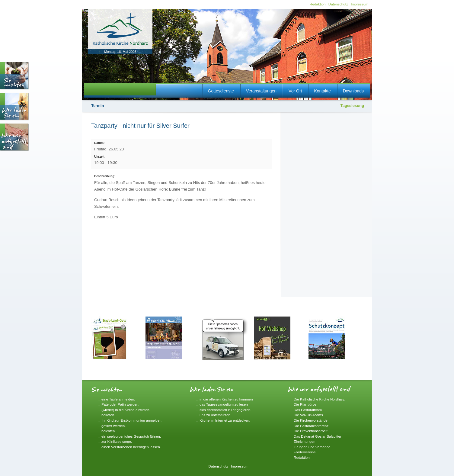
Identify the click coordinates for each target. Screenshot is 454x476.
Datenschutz (338, 4)
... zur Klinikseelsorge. (115, 441)
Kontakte (322, 91)
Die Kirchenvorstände (311, 420)
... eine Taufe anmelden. (116, 399)
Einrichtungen (304, 441)
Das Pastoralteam (308, 410)
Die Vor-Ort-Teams (308, 415)
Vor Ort (295, 91)
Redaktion (318, 4)
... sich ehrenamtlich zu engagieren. (224, 410)
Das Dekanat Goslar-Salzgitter (318, 436)
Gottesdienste (221, 91)
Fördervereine (305, 452)
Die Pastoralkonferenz (311, 426)
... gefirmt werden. (112, 426)
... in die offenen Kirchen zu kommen (224, 399)
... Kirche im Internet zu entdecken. (223, 420)
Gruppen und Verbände (312, 447)
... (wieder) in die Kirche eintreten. (124, 410)
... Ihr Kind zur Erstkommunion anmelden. (130, 420)
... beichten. (107, 431)
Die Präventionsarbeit (311, 431)
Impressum (360, 4)
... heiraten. (106, 415)
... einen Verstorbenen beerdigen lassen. (129, 447)
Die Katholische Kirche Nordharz (319, 399)
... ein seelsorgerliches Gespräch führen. (129, 436)
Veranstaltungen (261, 91)
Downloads (353, 91)
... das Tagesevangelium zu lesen (222, 404)
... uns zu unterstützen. (213, 415)
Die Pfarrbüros (305, 404)
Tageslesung (352, 106)
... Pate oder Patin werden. (118, 404)
